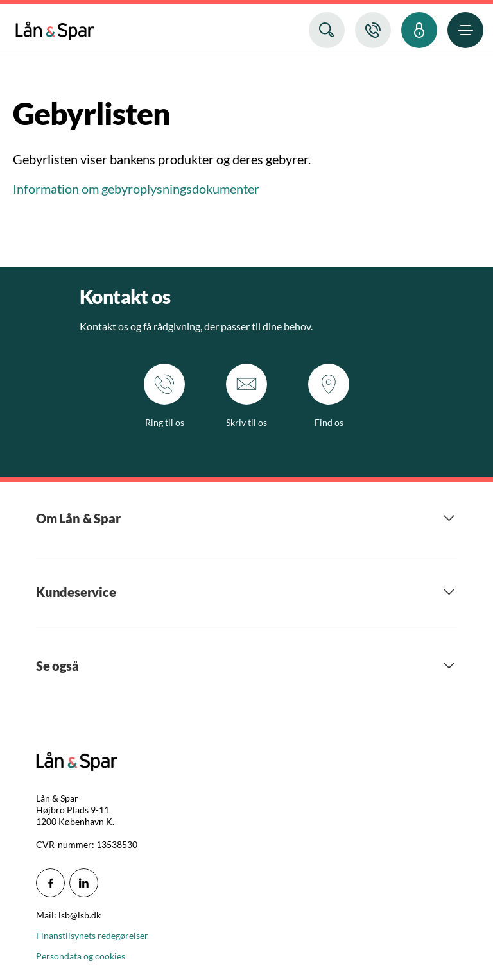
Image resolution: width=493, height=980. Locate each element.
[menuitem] (55, 28)
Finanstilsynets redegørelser (92, 935)
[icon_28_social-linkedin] (84, 883)
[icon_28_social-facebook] (50, 883)
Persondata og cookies (81, 956)
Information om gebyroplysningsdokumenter (136, 189)
